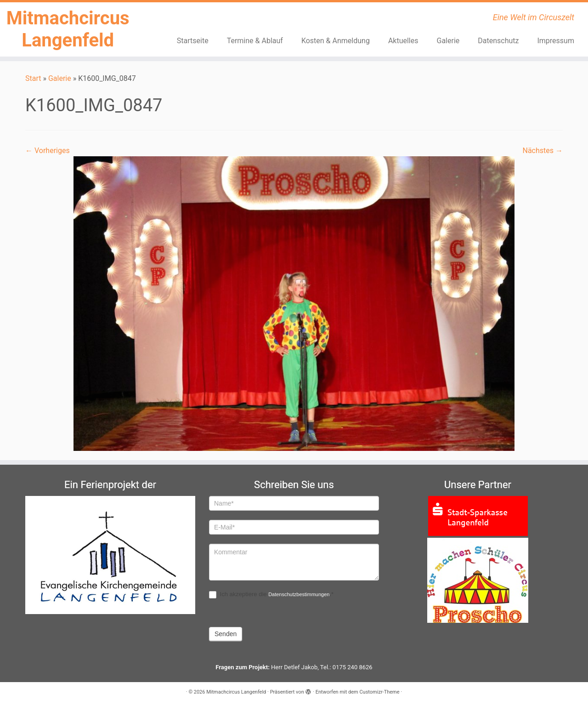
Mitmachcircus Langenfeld (68, 29)
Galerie (448, 41)
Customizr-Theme (379, 692)
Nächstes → (543, 151)
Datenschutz (498, 41)
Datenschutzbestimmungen (299, 594)
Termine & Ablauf (255, 41)
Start (33, 78)
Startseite (193, 41)
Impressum (556, 41)
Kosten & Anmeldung (336, 41)
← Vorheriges (48, 151)
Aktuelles (403, 41)
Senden (226, 634)
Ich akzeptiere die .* (271, 595)
